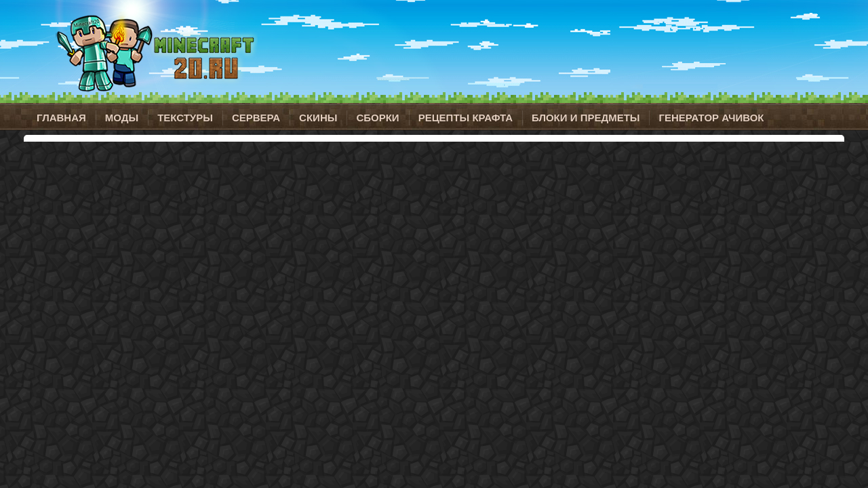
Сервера (256, 118)
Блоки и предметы (586, 118)
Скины (318, 118)
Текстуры (185, 118)
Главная (61, 118)
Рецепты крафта (466, 118)
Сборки (377, 118)
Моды (122, 118)
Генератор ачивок (711, 118)
